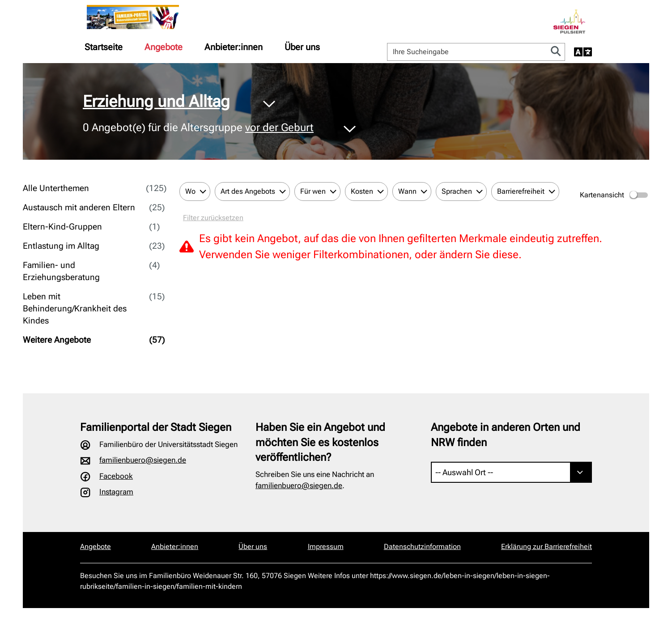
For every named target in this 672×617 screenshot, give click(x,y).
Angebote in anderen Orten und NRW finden (506, 435)
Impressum (326, 547)
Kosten (362, 191)
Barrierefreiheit (521, 191)
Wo (190, 191)
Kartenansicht (615, 195)
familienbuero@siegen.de (143, 460)
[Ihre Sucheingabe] (467, 52)
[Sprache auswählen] (583, 52)
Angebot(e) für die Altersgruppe (198, 128)
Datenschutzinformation (422, 547)
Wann (407, 191)
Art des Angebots (248, 191)
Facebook (116, 476)
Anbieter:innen (234, 47)
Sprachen (457, 191)
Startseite (104, 47)
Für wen (313, 191)
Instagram (116, 492)
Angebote (164, 47)
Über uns (302, 47)
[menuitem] (104, 47)
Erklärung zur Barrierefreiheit (547, 547)
